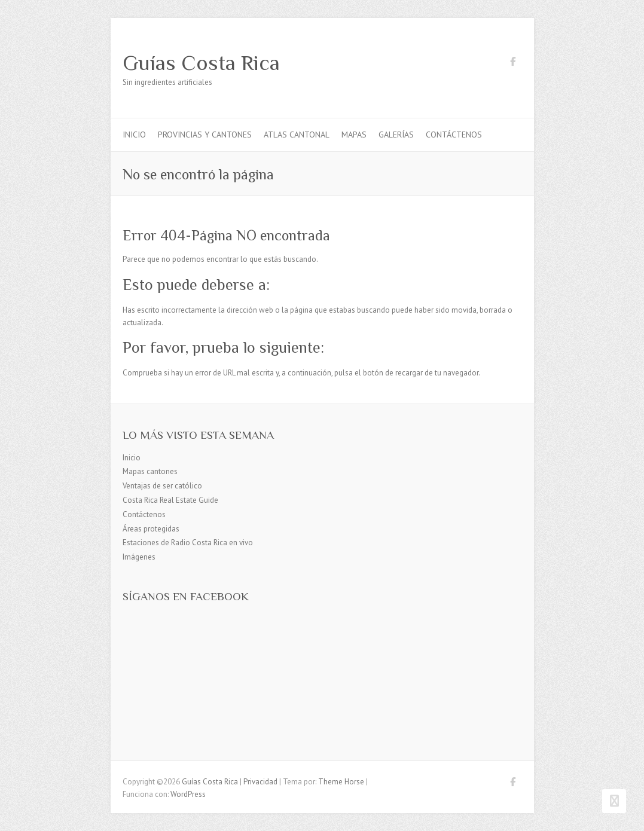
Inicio (134, 135)
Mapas (354, 135)
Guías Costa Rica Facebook (513, 63)
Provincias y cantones (205, 135)
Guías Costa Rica (201, 63)
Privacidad (260, 782)
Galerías (396, 135)
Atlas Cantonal (297, 135)
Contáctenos (454, 135)
